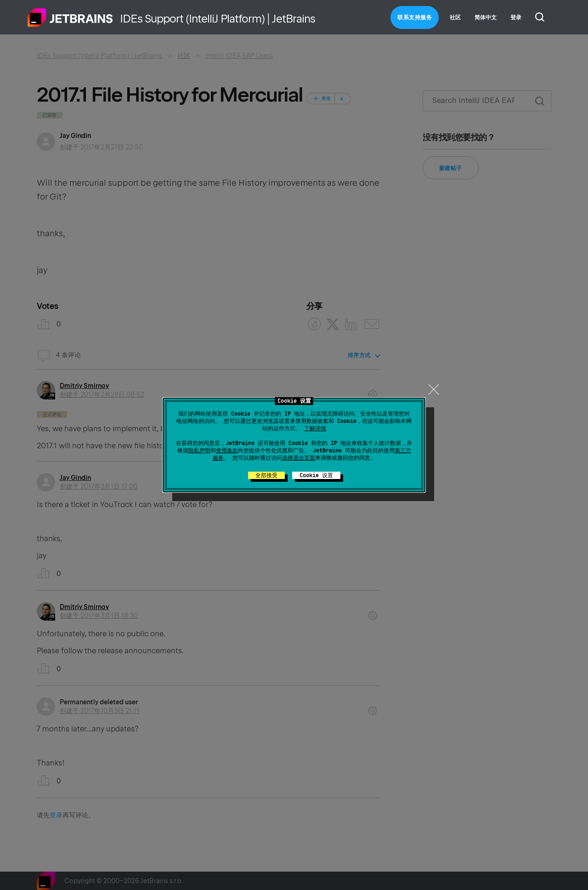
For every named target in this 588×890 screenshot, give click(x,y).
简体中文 (486, 17)
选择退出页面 (299, 458)
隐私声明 (199, 451)
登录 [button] (516, 17)
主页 (70, 17)
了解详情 (315, 428)
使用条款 (227, 451)
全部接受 (266, 475)
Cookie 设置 (316, 475)
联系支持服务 (415, 17)
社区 (455, 17)
